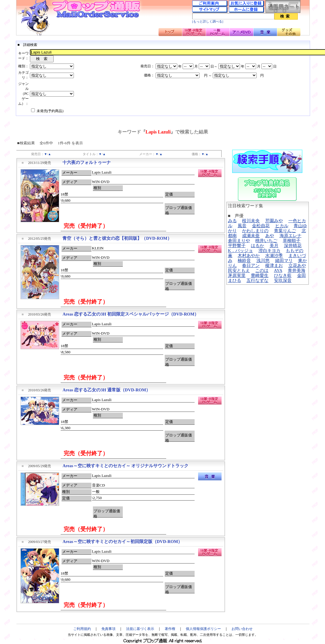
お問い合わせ (242, 629)
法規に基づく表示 (140, 629)
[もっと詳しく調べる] (208, 22)
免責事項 (108, 629)
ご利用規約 (82, 629)
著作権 (170, 629)
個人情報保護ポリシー (203, 629)
